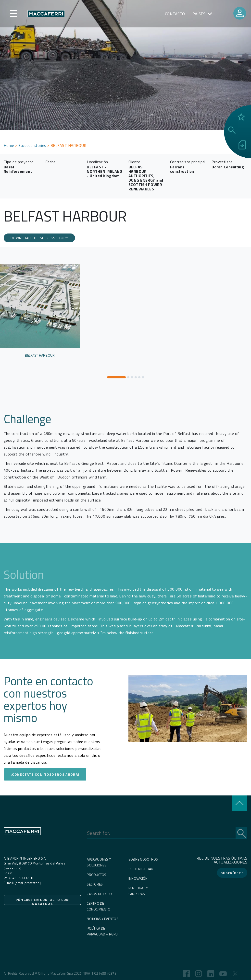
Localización (97, 162)
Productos (96, 875)
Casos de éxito (99, 894)
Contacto (175, 14)
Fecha (50, 162)
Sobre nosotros (143, 859)
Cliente (134, 162)
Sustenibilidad (141, 869)
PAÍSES (199, 14)
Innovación (138, 878)
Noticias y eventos (103, 919)
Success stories (32, 145)
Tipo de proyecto (19, 162)
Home (9, 145)
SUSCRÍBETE (232, 873)
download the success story (39, 238)
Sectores (95, 884)
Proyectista (222, 162)
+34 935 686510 (22, 878)
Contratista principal (188, 162)
